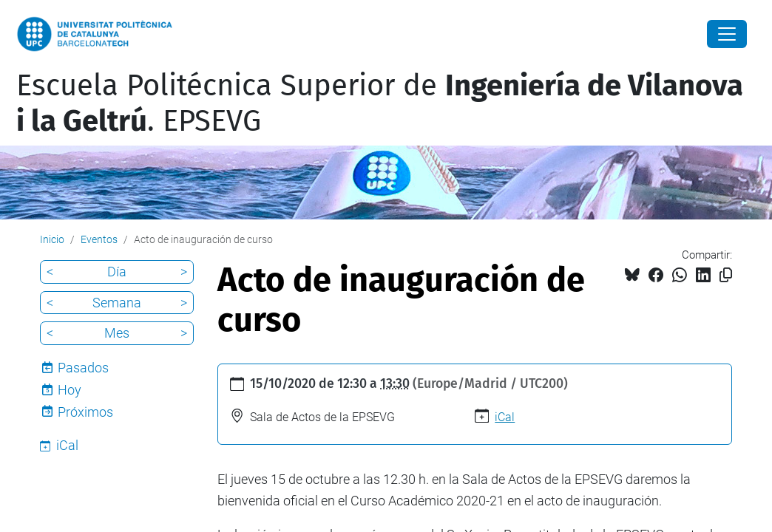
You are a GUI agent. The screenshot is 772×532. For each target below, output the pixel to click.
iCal (505, 417)
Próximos (85, 412)
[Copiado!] (726, 275)
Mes (117, 333)
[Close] (727, 34)
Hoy (70, 390)
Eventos (99, 239)
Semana (117, 303)
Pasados (83, 368)
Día (117, 272)
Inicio (52, 239)
